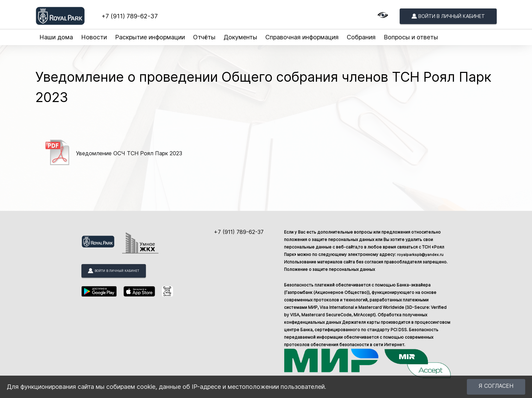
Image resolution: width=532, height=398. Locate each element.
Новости (94, 37)
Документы (240, 37)
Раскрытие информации (150, 37)
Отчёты (204, 37)
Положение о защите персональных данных (329, 269)
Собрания (361, 37)
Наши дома (56, 37)
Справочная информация (302, 37)
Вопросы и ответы (411, 37)
